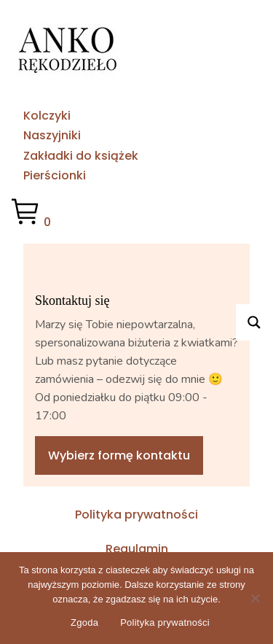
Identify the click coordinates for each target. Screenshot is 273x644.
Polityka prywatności (136, 515)
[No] (255, 598)
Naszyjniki (52, 135)
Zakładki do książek (81, 156)
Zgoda (84, 622)
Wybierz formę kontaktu (119, 455)
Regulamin (137, 549)
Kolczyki (47, 116)
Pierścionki (55, 175)
